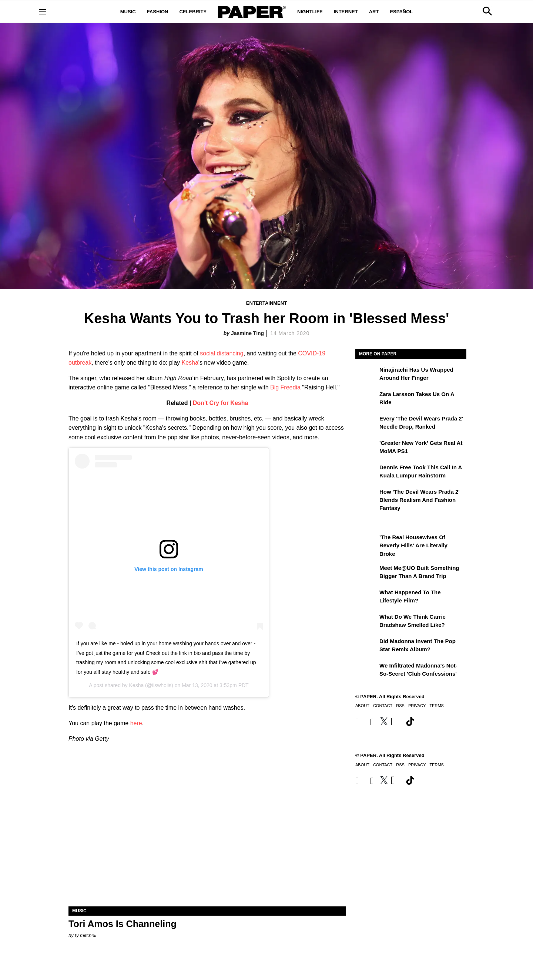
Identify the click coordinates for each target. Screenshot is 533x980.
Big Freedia (285, 387)
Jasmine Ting (247, 333)
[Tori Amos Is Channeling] (207, 837)
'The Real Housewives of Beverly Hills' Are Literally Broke (413, 545)
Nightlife (310, 12)
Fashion (158, 12)
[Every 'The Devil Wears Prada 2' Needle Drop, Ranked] (366, 424)
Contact (383, 706)
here (136, 723)
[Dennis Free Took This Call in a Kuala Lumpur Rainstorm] (366, 473)
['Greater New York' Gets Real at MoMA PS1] (366, 448)
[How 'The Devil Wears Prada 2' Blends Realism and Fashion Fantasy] (366, 497)
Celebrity (193, 12)
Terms (437, 706)
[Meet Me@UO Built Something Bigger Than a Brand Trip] (366, 573)
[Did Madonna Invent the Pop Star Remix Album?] (366, 646)
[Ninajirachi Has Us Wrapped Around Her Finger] (366, 375)
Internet (346, 12)
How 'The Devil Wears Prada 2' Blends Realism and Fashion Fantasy (420, 500)
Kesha (190, 363)
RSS (400, 706)
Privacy (417, 706)
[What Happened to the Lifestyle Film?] (366, 598)
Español (401, 12)
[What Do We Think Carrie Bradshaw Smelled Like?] (366, 622)
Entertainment (266, 303)
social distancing (222, 353)
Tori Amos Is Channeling (123, 924)
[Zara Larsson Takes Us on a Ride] (366, 399)
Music (128, 12)
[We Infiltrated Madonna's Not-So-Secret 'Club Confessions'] (366, 671)
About (362, 706)
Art (374, 12)
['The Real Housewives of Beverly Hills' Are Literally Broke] (366, 543)
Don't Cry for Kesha (221, 403)
